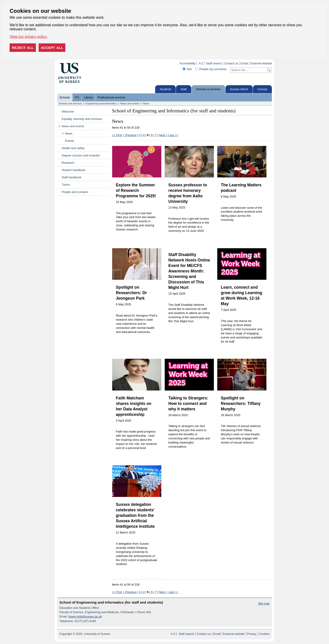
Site (189, 69)
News (146, 103)
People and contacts (75, 192)
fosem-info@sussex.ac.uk (85, 616)
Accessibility (188, 63)
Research (68, 163)
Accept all (52, 48)
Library (88, 97)
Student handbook (74, 170)
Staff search (214, 63)
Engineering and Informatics (101, 103)
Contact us (231, 63)
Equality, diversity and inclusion (82, 119)
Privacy (252, 634)
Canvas (262, 89)
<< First (117, 135)
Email (244, 63)
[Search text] (248, 70)
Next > (163, 135)
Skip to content (91, 63)
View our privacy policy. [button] (29, 37)
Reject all (23, 48)
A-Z (201, 63)
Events (70, 141)
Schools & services (208, 89)
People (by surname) (213, 69)
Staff (183, 89)
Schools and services (70, 103)
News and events (130, 103)
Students (166, 89)
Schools (65, 97)
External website (261, 63)
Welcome (68, 112)
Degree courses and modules (81, 155)
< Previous (130, 135)
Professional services (112, 97)
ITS (77, 97)
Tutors (66, 185)
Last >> (173, 135)
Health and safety (73, 148)
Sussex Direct (239, 89)
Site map (264, 603)
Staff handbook (72, 177)
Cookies (264, 634)
